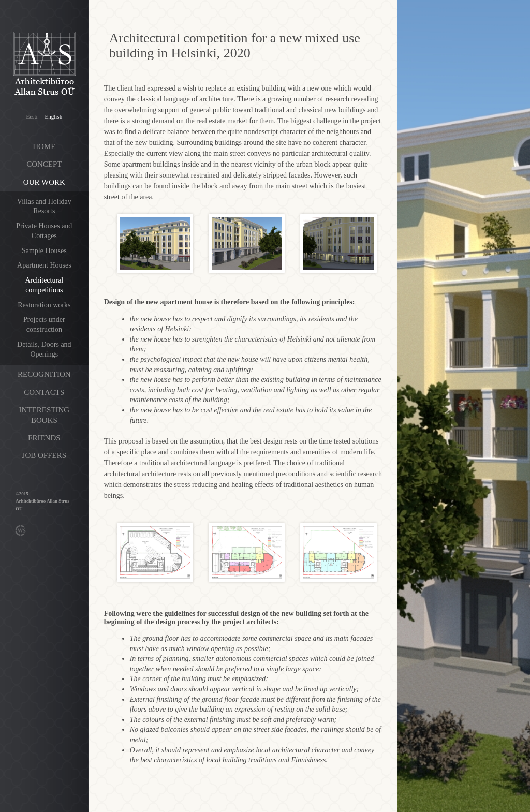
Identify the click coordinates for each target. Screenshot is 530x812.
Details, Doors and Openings (44, 349)
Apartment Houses (44, 265)
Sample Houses (44, 251)
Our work (44, 182)
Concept (44, 164)
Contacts (44, 392)
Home (44, 146)
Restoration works (44, 305)
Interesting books (45, 415)
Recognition (44, 374)
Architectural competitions (44, 285)
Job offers (44, 455)
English (54, 116)
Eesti (32, 116)
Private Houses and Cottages (44, 231)
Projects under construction (44, 324)
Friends (44, 438)
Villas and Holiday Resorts (44, 206)
